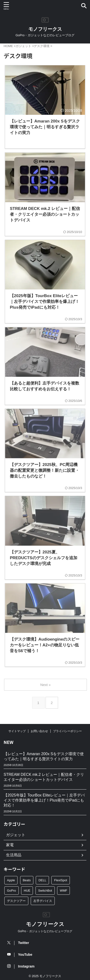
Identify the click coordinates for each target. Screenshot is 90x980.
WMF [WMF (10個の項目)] (63, 891)
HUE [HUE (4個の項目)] (27, 891)
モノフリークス (45, 29)
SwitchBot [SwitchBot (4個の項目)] (45, 891)
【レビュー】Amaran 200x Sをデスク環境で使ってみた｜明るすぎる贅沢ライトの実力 (44, 756)
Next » (45, 685)
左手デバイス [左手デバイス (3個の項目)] (43, 901)
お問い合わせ (39, 731)
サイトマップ (17, 731)
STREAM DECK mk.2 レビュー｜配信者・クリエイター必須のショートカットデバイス (44, 777)
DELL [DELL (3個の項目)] (42, 880)
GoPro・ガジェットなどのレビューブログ (45, 931)
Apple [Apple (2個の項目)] (11, 880)
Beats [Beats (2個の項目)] (27, 880)
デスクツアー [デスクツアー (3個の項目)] (16, 901)
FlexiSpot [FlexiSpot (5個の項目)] (60, 880)
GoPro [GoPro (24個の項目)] (12, 891)
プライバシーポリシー (67, 731)
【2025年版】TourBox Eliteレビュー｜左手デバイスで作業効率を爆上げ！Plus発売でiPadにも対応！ (44, 800)
